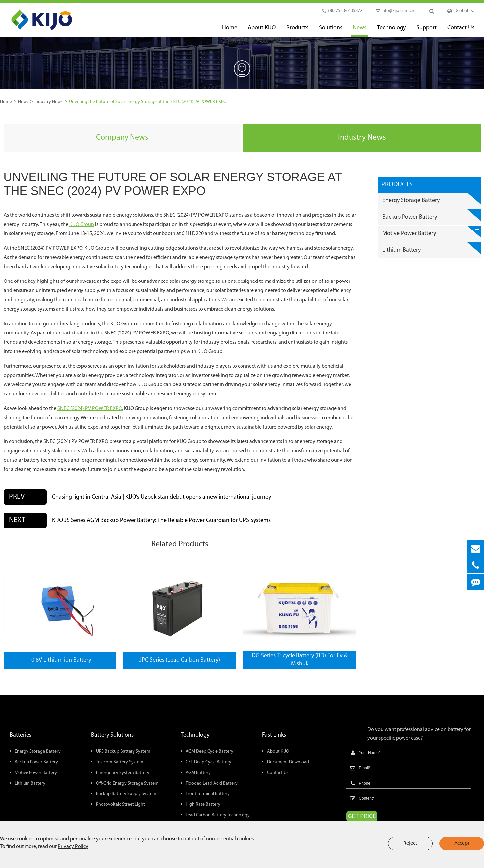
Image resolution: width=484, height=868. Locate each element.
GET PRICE (362, 816)
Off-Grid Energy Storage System (127, 783)
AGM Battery (198, 773)
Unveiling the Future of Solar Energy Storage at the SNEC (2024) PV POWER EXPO (148, 102)
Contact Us (461, 31)
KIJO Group (82, 225)
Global (462, 11)
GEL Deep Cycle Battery (208, 762)
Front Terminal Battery (208, 794)
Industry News (49, 102)
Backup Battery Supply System (126, 794)
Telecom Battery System (120, 762)
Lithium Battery (431, 248)
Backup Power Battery (431, 215)
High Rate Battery (203, 805)
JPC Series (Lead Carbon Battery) (180, 660)
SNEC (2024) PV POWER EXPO (90, 409)
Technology (391, 31)
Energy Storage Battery (431, 199)
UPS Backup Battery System (123, 752)
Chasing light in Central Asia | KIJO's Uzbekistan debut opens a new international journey (161, 497)
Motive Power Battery (431, 232)
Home (230, 31)
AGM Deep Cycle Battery (209, 752)
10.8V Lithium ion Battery (60, 660)
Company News (122, 138)
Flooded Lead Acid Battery (212, 783)
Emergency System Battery (123, 773)
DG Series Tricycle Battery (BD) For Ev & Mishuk (300, 660)
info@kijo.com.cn (395, 11)
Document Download (288, 762)
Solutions (331, 31)
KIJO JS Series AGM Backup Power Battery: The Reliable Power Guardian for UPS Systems (161, 520)
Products (297, 31)
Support (427, 31)
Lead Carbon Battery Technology (218, 815)
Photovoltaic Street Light (121, 805)
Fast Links (274, 735)
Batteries (21, 735)
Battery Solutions (112, 735)
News (360, 31)
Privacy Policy (73, 847)
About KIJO (262, 31)
